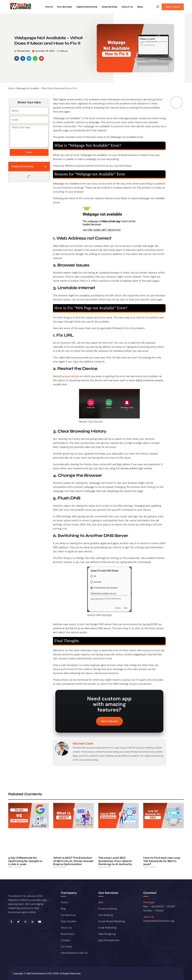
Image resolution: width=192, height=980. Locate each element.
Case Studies (109, 7)
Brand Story (68, 934)
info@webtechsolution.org (159, 921)
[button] (17, 58)
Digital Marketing (87, 7)
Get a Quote (109, 721)
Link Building (105, 915)
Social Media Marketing (112, 921)
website (80, 122)
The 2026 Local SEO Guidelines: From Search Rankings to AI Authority (115, 861)
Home (49, 7)
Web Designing (107, 934)
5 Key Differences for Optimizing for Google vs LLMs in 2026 (25, 861)
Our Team (66, 947)
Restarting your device (66, 376)
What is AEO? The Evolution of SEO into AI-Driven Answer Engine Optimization (73, 861)
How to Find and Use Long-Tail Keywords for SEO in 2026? (162, 861)
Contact (66, 940)
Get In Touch (173, 7)
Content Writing (108, 909)
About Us (127, 7)
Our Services (65, 7)
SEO (101, 902)
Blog (140, 7)
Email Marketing (107, 928)
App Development (109, 940)
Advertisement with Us (74, 953)
